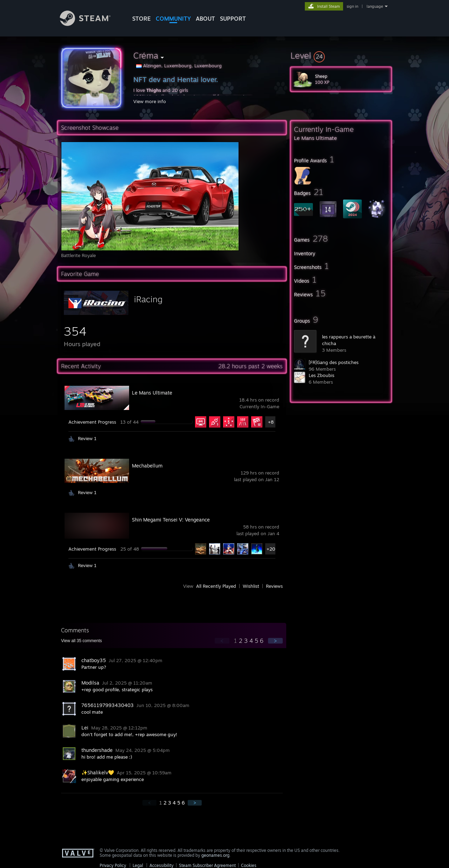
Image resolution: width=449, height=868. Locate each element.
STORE (142, 19)
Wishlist (251, 586)
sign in (352, 6)
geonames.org (215, 855)
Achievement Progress (92, 422)
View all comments (82, 641)
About (205, 19)
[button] (341, 55)
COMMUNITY (173, 19)
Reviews (274, 586)
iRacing (148, 299)
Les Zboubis (321, 375)
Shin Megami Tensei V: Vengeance (171, 520)
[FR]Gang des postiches (334, 362)
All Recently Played (216, 586)
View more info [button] (150, 101)
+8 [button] (271, 422)
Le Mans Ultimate (152, 393)
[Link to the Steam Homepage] (91, 24)
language (375, 6)
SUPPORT (233, 19)
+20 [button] (271, 549)
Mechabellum (147, 466)
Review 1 (87, 438)
